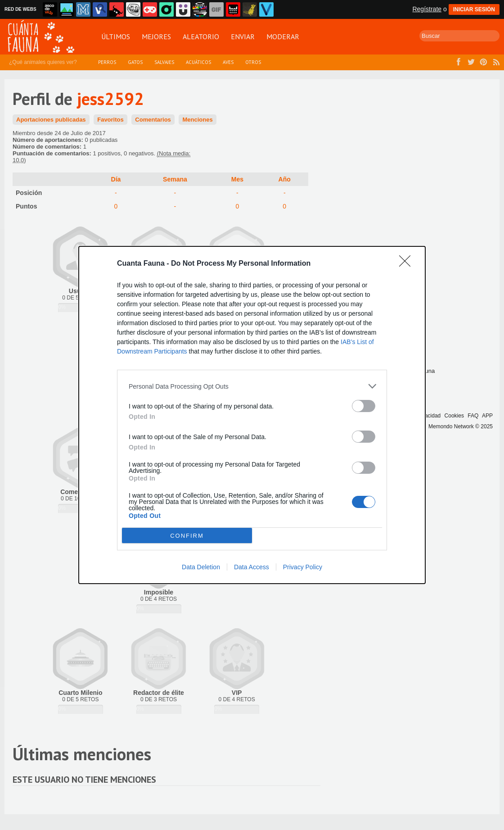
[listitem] (252, 386)
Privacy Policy (303, 567)
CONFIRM (187, 536)
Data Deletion (201, 567)
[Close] (408, 264)
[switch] (364, 406)
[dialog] (252, 415)
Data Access (252, 567)
